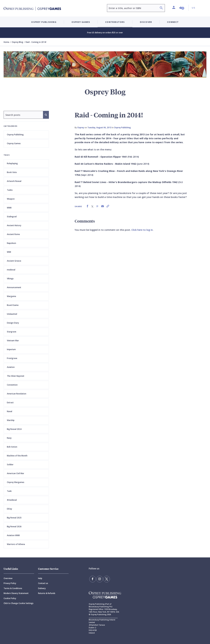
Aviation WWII (13, 535)
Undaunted (12, 314)
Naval (10, 411)
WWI (9, 252)
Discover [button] (146, 22)
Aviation (11, 367)
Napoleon (11, 243)
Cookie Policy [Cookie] (10, 598)
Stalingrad (12, 217)
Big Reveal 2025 (14, 518)
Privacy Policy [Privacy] (10, 583)
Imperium (11, 349)
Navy (9, 438)
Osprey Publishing (15, 135)
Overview (8, 578)
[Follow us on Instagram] (100, 579)
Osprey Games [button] (81, 22)
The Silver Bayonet (16, 376)
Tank (9, 491)
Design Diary (13, 323)
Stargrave (12, 332)
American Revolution (17, 394)
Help (40, 578)
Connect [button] (173, 22)
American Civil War (16, 473)
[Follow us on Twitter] (107, 579)
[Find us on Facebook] (93, 579)
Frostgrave (12, 358)
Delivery (42, 588)
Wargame (11, 296)
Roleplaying (12, 163)
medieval (11, 270)
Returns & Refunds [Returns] (47, 593)
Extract (10, 403)
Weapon (11, 199)
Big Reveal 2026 (14, 526)
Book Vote (12, 172)
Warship (11, 420)
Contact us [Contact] (43, 583)
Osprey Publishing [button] (44, 22)
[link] (87, 206)
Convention (12, 385)
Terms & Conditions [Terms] (13, 588)
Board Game (13, 305)
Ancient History (14, 225)
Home (6, 42)
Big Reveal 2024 (14, 429)
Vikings (10, 279)
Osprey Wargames (16, 482)
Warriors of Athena (16, 544)
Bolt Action (12, 447)
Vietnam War (13, 341)
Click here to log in (142, 230)
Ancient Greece (14, 261)
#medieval (12, 500)
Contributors (115, 22)
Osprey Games (14, 143)
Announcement (14, 287)
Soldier (10, 465)
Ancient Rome (13, 234)
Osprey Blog (17, 42)
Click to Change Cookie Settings (19, 603)
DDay (9, 509)
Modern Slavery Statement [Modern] (16, 593)
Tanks (10, 190)
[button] (182, 8)
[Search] (161, 8)
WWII (9, 208)
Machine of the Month (17, 456)
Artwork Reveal (14, 181)
